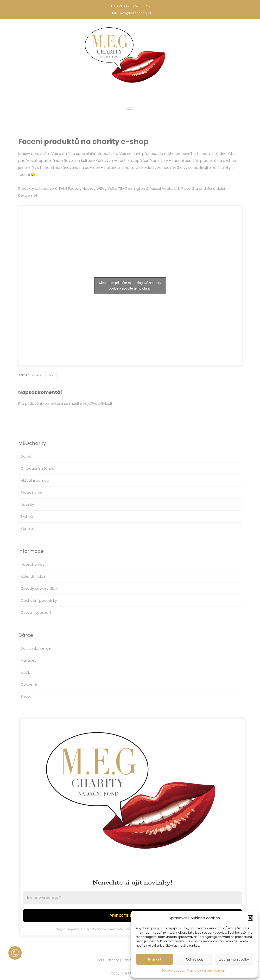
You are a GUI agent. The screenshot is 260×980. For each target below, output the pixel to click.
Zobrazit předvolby (234, 959)
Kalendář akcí (33, 576)
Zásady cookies (173, 971)
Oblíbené (29, 684)
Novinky (27, 504)
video (36, 375)
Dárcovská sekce (36, 648)
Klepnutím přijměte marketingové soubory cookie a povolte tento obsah (130, 286)
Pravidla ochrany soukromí (207, 971)
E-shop (27, 516)
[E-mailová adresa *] (133, 898)
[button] (250, 918)
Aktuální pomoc (35, 480)
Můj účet (28, 660)
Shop (25, 696)
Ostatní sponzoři (36, 612)
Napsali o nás (33, 564)
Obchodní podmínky (39, 600)
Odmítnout (194, 959)
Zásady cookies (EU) (39, 588)
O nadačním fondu (38, 468)
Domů (26, 456)
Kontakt (28, 528)
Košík (25, 672)
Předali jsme (32, 492)
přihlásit (105, 403)
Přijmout (155, 959)
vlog (51, 375)
